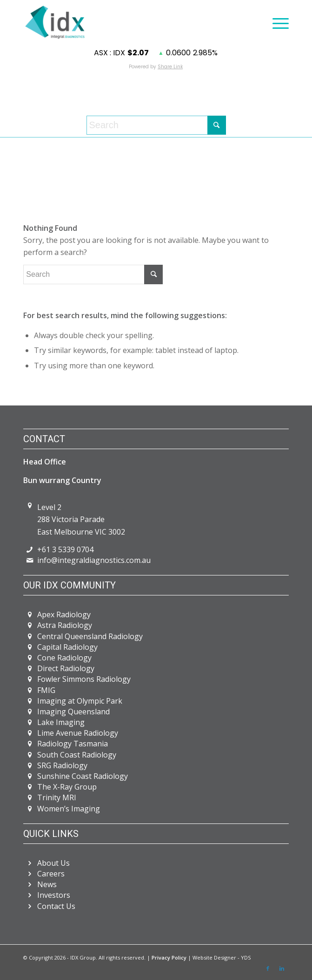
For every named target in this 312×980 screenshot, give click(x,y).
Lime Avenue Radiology (78, 733)
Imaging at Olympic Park (80, 701)
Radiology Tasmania (73, 744)
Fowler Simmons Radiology (84, 679)
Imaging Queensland (73, 712)
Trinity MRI (57, 797)
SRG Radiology (62, 765)
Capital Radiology (67, 647)
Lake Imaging (61, 722)
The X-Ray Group (67, 787)
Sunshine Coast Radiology (83, 776)
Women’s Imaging (69, 809)
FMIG (46, 690)
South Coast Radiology (77, 755)
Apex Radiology (64, 614)
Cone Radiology (64, 658)
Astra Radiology (65, 625)
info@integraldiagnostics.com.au (94, 560)
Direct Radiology (66, 668)
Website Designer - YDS (222, 957)
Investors (54, 895)
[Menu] (276, 22)
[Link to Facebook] (268, 968)
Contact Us (56, 906)
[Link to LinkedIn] (282, 968)
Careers (51, 874)
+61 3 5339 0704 (65, 549)
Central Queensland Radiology (90, 636)
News (47, 884)
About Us (53, 863)
